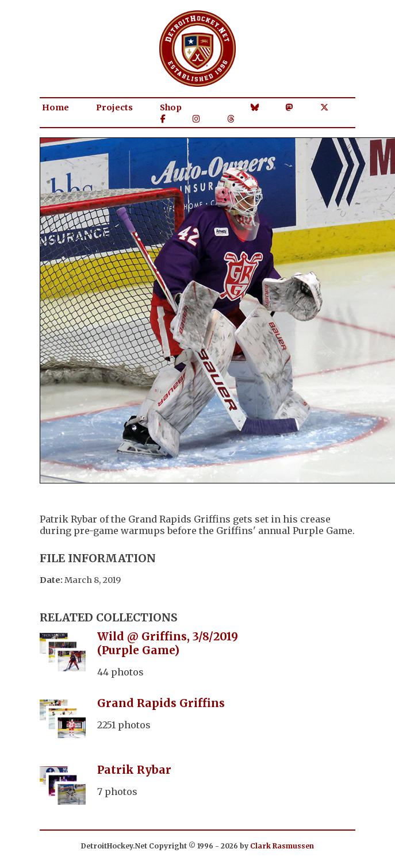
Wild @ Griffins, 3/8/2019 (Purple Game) (168, 643)
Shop (171, 107)
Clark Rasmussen (282, 846)
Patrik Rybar (134, 770)
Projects (114, 107)
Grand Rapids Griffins (161, 703)
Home (55, 107)
